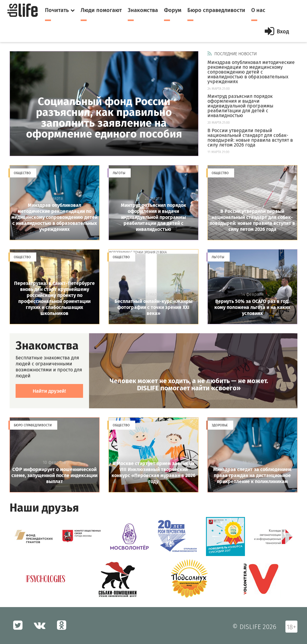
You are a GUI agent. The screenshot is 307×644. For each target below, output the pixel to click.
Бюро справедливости (33, 425)
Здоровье (220, 425)
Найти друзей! (49, 391)
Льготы (119, 173)
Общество (22, 173)
